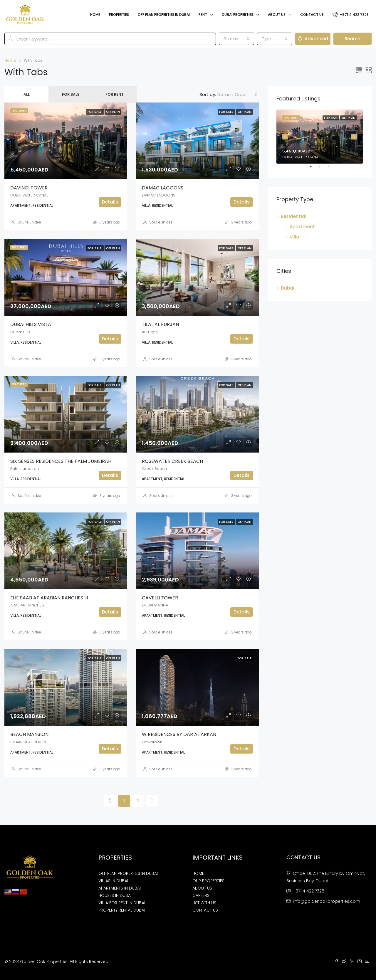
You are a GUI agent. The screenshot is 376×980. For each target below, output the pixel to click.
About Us (277, 15)
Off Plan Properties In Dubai (164, 15)
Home (95, 15)
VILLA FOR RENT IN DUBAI (122, 903)
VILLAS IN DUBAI (113, 881)
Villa (294, 237)
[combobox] (236, 39)
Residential (294, 216)
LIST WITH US (204, 903)
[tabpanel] (320, 137)
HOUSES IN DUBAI (115, 895)
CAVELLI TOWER (160, 598)
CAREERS (201, 895)
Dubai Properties (237, 15)
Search (352, 39)
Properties (119, 15)
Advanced (313, 39)
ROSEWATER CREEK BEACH (172, 461)
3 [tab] (331, 169)
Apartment (302, 227)
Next (354, 137)
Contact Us (312, 15)
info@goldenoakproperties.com (327, 901)
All (27, 94)
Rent (203, 15)
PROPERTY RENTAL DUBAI (122, 910)
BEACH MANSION (29, 734)
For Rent (115, 94)
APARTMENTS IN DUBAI (120, 888)
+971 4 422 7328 (351, 14)
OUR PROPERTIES (208, 881)
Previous (285, 137)
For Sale (71, 94)
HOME (198, 873)
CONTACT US (205, 910)
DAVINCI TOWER (29, 188)
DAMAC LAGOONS (163, 188)
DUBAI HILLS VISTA (31, 324)
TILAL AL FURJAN (160, 324)
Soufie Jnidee (29, 222)
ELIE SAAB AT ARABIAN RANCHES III (49, 598)
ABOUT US (202, 888)
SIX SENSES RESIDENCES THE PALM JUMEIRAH (61, 461)
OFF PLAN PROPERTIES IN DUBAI (128, 873)
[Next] (152, 801)
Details (110, 202)
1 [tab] (314, 169)
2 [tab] (323, 169)
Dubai (288, 288)
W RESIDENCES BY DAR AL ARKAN (179, 734)
